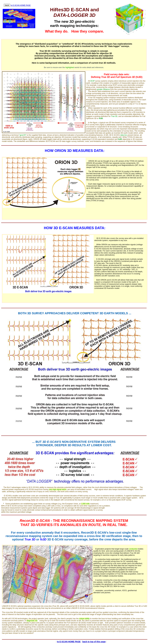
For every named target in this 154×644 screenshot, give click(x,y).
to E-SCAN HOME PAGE (21, 5)
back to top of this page (94, 642)
